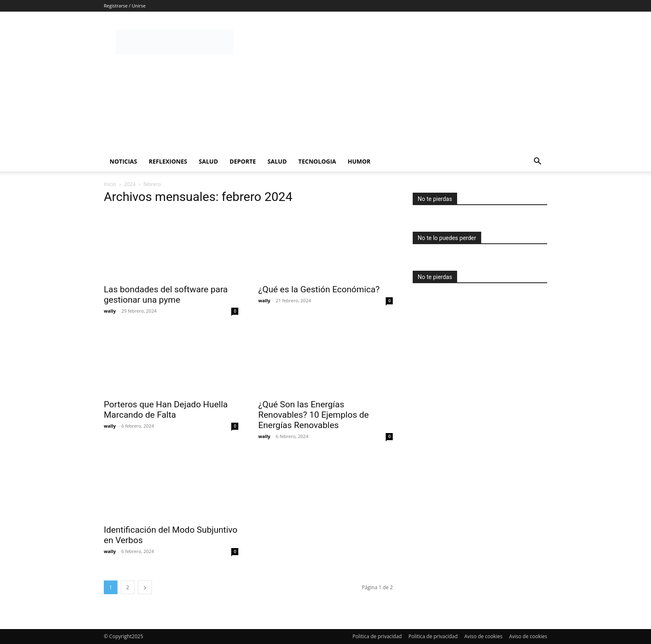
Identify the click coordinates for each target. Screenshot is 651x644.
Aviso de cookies (483, 636)
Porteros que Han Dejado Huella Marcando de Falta (166, 410)
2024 (130, 184)
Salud (208, 161)
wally (110, 311)
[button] (537, 162)
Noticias (123, 161)
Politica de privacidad (377, 636)
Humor (359, 161)
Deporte (243, 161)
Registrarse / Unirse (125, 6)
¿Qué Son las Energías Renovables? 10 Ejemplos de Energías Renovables (313, 415)
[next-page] (145, 587)
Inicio (110, 184)
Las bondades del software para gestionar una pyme (166, 295)
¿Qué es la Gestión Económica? (319, 289)
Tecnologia (317, 161)
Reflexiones (168, 161)
